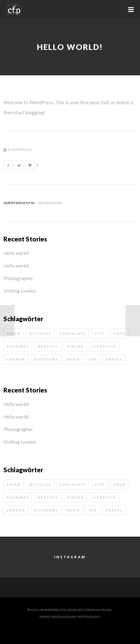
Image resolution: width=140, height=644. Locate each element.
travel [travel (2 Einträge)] (114, 359)
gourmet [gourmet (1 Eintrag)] (18, 346)
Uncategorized (49, 203)
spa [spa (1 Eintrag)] (93, 359)
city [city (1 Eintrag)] (100, 333)
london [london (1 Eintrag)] (16, 359)
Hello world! (16, 253)
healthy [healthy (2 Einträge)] (48, 346)
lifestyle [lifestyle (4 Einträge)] (104, 346)
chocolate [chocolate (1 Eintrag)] (73, 333)
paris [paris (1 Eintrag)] (74, 359)
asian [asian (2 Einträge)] (14, 484)
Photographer (18, 278)
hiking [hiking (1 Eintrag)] (75, 346)
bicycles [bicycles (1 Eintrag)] (40, 333)
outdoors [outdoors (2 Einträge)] (46, 359)
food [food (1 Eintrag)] (120, 333)
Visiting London (20, 291)
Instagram (70, 557)
